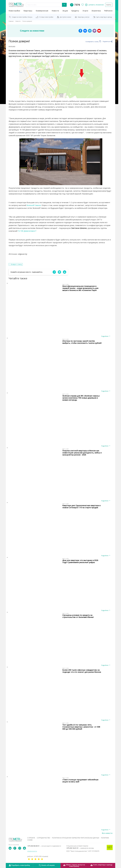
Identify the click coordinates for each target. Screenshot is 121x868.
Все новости (107, 833)
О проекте (31, 838)
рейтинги (108, 11)
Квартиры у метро (84, 17)
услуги (85, 11)
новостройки (14, 11)
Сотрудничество (43, 838)
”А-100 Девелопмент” (27, 231)
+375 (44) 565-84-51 (44, 846)
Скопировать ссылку (93, 42)
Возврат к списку (16, 264)
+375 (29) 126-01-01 (80, 848)
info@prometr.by (32, 851)
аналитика (96, 11)
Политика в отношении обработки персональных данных (76, 838)
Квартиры (28, 11)
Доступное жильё (66, 17)
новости (55, 11)
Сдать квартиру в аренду (104, 17)
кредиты (75, 11)
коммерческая (42, 11)
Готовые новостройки (46, 17)
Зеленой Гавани (34, 205)
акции (65, 11)
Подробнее (106, 336)
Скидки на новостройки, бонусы (22, 17)
